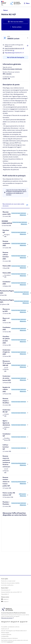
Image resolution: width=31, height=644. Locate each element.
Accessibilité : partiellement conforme (10, 627)
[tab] (15, 205)
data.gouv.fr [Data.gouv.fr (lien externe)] (14, 622)
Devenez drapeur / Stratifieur (6, 401)
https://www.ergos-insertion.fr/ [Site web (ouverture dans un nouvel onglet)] (13, 53)
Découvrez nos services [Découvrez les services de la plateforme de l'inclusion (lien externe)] (7, 618)
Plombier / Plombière (6, 503)
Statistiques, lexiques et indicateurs (10, 638)
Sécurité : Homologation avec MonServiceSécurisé (13, 631)
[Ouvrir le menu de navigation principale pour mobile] (26, 3)
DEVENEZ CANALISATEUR (7, 222)
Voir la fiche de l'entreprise (16, 57)
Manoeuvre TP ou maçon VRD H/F (7, 363)
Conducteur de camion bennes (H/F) (7, 378)
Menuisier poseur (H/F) (7, 213)
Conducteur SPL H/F (7, 411)
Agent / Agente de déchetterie (6, 423)
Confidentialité (5, 636)
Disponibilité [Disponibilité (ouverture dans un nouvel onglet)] (4, 594)
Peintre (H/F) (7, 266)
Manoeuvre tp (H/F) (6, 310)
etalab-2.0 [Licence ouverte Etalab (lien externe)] (10, 642)
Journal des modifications (7, 585)
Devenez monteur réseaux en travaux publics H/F (6, 482)
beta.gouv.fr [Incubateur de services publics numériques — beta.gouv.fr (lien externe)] (5, 622)
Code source (4, 629)
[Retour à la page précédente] (5, 10)
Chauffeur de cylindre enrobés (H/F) (6, 340)
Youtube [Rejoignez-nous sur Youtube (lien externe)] (4, 602)
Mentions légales (5, 633)
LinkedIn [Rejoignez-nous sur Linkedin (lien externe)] (4, 599)
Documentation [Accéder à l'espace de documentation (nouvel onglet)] (5, 590)
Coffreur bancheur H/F (6, 447)
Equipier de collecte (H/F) (6, 389)
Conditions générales (6, 635)
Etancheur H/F (6, 231)
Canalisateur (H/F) (7, 283)
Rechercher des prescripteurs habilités (10, 583)
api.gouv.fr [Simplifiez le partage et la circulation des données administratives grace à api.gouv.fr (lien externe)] (23, 622)
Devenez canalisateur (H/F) (6, 243)
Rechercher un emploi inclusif (8, 581)
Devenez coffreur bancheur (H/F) (6, 256)
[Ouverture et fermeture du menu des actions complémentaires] (15, 27)
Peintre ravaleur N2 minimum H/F (9, 494)
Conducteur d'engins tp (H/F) (7, 352)
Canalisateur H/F (7, 435)
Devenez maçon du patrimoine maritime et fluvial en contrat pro (6, 461)
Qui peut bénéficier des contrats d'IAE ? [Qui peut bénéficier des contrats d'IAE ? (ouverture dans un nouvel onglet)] (11, 592)
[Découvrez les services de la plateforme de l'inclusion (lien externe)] (7, 609)
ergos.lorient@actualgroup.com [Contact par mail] (14, 48)
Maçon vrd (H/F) (6, 319)
